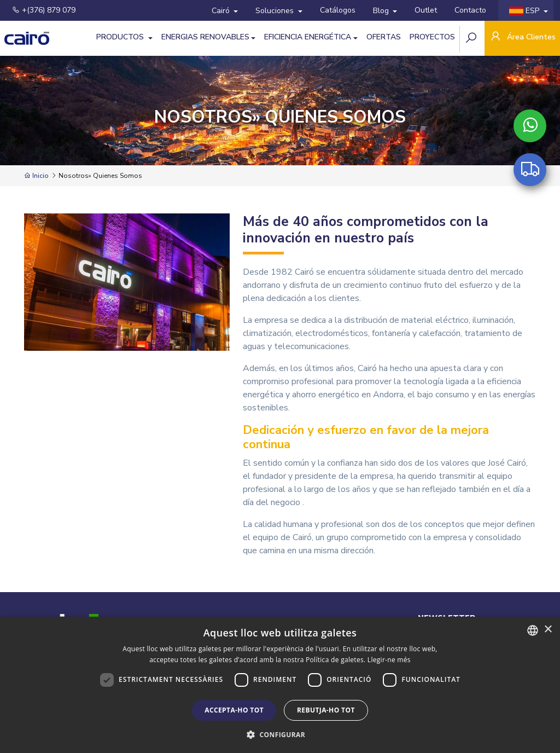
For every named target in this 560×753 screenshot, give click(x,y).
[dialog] (280, 685)
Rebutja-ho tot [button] (326, 710)
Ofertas (384, 37)
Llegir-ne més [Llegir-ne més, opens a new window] (389, 660)
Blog (382, 11)
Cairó (222, 11)
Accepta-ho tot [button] (234, 710)
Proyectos (432, 37)
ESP (525, 11)
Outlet (426, 10)
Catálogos (338, 10)
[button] (280, 734)
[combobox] (533, 630)
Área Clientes (522, 37)
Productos (121, 37)
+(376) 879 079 (44, 10)
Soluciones (276, 11)
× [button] (548, 630)
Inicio (36, 176)
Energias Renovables (205, 37)
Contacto (470, 10)
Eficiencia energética (308, 37)
